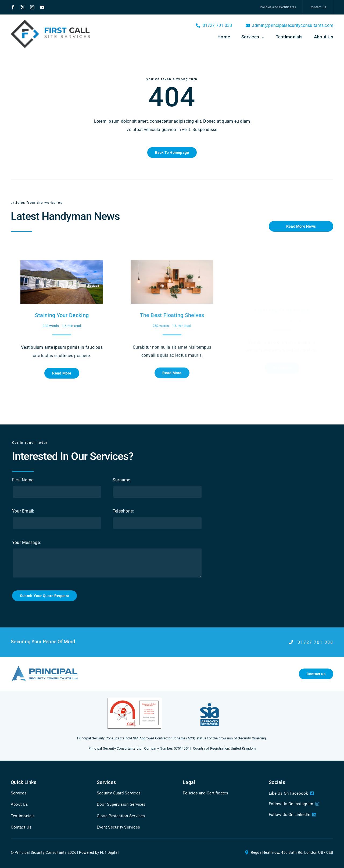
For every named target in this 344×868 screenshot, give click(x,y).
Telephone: (119, 511)
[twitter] (23, 7)
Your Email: (19, 511)
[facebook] (13, 7)
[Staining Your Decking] (62, 260)
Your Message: (22, 542)
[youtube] (42, 7)
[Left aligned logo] (51, 22)
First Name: (19, 480)
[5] (210, 700)
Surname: (118, 480)
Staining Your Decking (62, 311)
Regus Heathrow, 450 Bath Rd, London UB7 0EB (292, 852)
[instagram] (32, 7)
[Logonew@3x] (44, 667)
